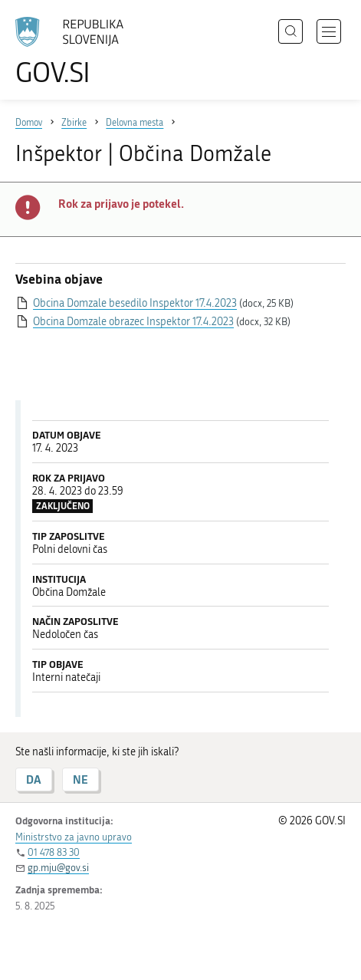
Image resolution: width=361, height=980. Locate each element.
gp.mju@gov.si (58, 868)
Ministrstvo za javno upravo (74, 837)
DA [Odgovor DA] (34, 779)
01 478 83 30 (54, 852)
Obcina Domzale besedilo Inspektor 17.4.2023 (135, 303)
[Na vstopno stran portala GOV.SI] (77, 52)
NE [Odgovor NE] (80, 779)
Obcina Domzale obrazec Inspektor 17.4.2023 (133, 322)
